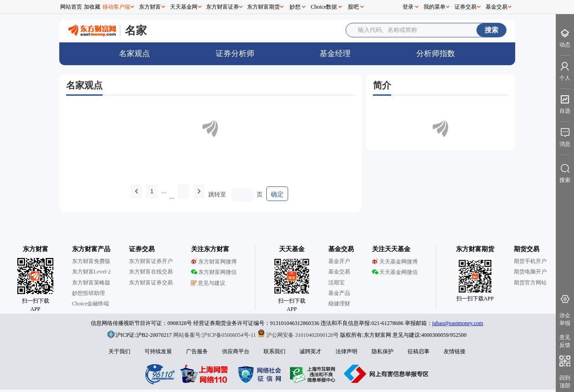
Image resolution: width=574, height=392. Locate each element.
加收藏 (92, 7)
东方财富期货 (264, 7)
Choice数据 (324, 7)
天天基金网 (184, 7)
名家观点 (134, 54)
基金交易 (496, 7)
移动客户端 (116, 7)
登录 (408, 7)
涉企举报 (565, 319)
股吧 (353, 7)
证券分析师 (235, 54)
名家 (136, 30)
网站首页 (71, 7)
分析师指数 (436, 54)
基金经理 (335, 54)
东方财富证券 (222, 7)
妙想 (295, 7)
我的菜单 (434, 7)
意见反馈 (565, 341)
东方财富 (150, 7)
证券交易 (465, 7)
